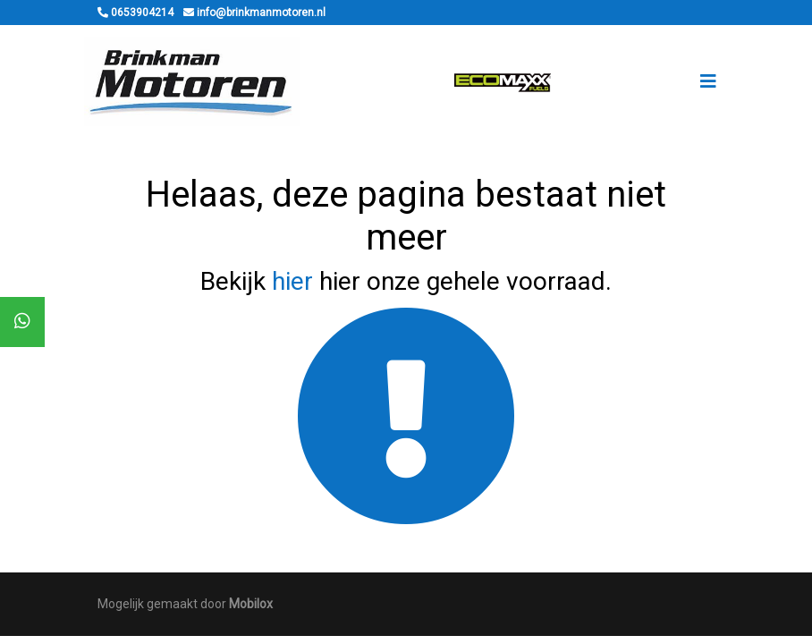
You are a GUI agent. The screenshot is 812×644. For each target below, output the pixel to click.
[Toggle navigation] (708, 81)
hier (292, 281)
